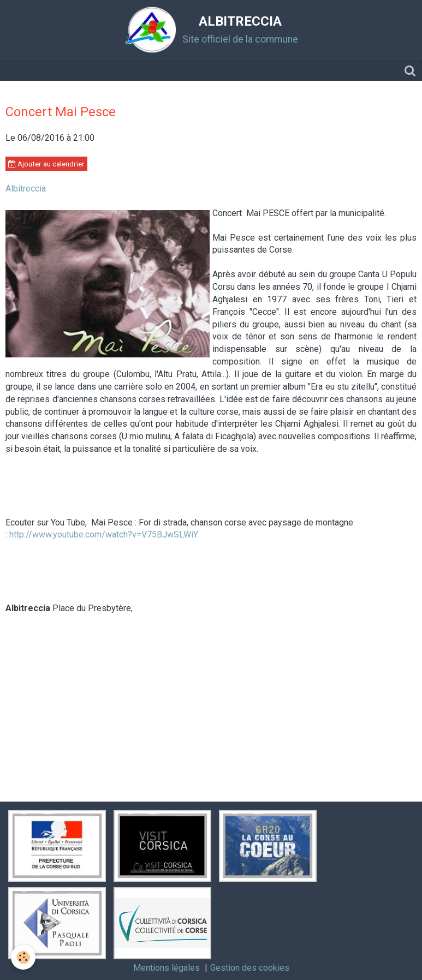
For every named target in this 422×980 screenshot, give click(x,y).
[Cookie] (23, 957)
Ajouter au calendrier (46, 164)
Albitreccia (26, 189)
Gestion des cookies (250, 968)
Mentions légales (167, 968)
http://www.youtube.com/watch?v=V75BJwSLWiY (104, 534)
